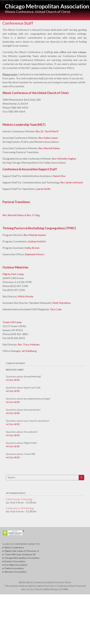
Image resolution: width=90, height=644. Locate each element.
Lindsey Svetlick (37, 241)
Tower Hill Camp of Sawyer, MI (20, 554)
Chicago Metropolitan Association (47, 6)
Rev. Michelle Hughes (64, 159)
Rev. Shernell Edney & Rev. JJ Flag (21, 215)
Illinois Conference (14, 547)
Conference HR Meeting (20, 508)
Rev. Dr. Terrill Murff (47, 131)
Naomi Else (59, 176)
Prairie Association (14, 568)
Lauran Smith (43, 189)
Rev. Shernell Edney (49, 148)
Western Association (15, 572)
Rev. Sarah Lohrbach (72, 182)
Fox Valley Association (16, 565)
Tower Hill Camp (12, 322)
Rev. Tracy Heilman (29, 344)
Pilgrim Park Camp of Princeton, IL (22, 551)
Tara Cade (56, 309)
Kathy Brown (32, 248)
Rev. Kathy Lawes (48, 138)
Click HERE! (14, 380)
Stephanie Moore (34, 254)
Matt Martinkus (62, 303)
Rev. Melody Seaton (35, 235)
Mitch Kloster (26, 296)
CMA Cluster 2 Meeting (19, 499)
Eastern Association (15, 561)
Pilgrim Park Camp (13, 274)
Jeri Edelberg (29, 351)
